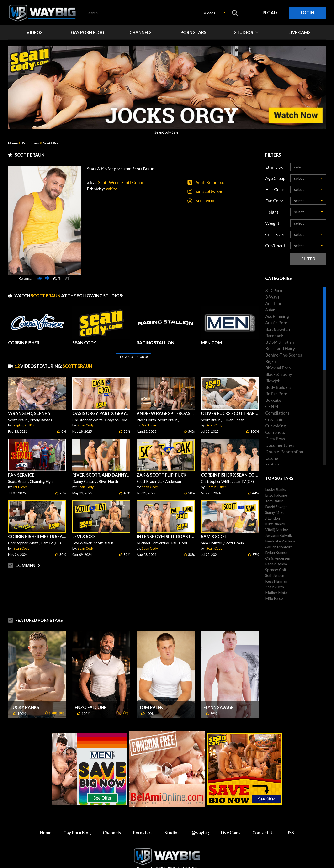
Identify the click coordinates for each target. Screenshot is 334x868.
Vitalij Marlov (277, 529)
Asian (270, 310)
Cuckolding (276, 426)
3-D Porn (274, 290)
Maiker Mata (276, 592)
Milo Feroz (274, 598)
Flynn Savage (218, 696)
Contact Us (263, 821)
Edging (272, 458)
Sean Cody (86, 414)
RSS (290, 821)
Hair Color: (275, 189)
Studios (172, 821)
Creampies (275, 419)
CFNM (272, 406)
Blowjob (273, 381)
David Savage (276, 507)
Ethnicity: (274, 167)
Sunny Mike (275, 512)
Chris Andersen (278, 558)
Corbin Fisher (216, 475)
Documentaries (280, 445)
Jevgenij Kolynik (279, 535)
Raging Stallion (24, 414)
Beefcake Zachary (280, 541)
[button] (214, 13)
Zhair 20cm (275, 587)
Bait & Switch (278, 329)
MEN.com (149, 414)
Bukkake (273, 400)
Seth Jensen (275, 575)
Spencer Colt (276, 570)
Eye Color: (275, 201)
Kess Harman (276, 581)
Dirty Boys (275, 439)
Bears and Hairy (280, 348)
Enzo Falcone (91, 696)
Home (13, 143)
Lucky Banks (25, 696)
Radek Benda (276, 564)
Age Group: (276, 178)
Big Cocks (274, 361)
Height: (272, 212)
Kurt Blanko (275, 524)
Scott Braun (53, 143)
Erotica (272, 464)
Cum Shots (275, 432)
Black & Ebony (279, 374)
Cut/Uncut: (276, 246)
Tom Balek (151, 696)
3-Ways (272, 297)
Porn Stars (30, 143)
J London (273, 518)
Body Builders (278, 387)
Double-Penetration (284, 452)
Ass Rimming (277, 316)
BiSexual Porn (278, 368)
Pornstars (143, 821)
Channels (112, 821)
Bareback (274, 336)
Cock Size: (275, 234)
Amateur (273, 303)
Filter (308, 259)
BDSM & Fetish (280, 342)
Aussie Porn (276, 323)
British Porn (276, 394)
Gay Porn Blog (77, 821)
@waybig (200, 821)
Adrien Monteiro (279, 547)
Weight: (273, 223)
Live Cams (231, 821)
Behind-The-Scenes (284, 355)
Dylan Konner (276, 552)
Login (307, 13)
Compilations (277, 413)
